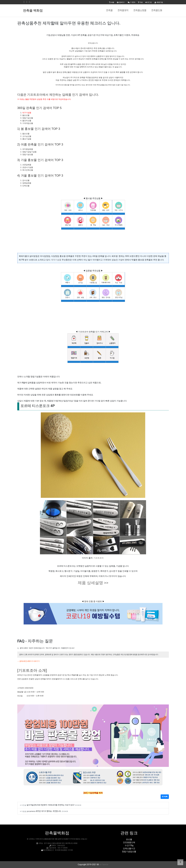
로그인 (149, 2)
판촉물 (109, 11)
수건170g (129, 845)
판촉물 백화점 (33, 11)
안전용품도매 (129, 842)
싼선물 (129, 839)
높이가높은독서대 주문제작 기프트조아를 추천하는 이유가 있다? (51, 805)
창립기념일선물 (129, 852)
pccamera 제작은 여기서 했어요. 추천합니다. (44, 811)
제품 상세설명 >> (93, 583)
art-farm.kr (104, 865)
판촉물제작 (123, 11)
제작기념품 (56, 260)
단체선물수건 (129, 848)
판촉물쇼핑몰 (140, 11)
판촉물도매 (157, 11)
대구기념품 (27, 113)
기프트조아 (98, 558)
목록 (165, 797)
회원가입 (159, 2)
